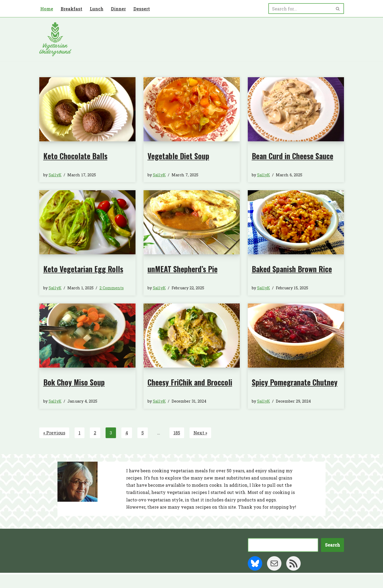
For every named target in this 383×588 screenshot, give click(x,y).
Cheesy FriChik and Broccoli (190, 382)
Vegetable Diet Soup (178, 156)
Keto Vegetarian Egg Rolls (83, 269)
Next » (200, 433)
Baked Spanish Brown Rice (292, 269)
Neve (45, 581)
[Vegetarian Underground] (55, 39)
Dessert (142, 9)
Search (332, 545)
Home (47, 9)
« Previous (54, 433)
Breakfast (71, 9)
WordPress (91, 581)
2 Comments (112, 288)
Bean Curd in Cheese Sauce (293, 156)
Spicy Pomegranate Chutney (295, 382)
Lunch (97, 9)
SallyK (55, 175)
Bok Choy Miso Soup (74, 382)
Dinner (118, 9)
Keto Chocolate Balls (75, 156)
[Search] (300, 9)
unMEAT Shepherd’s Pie (183, 269)
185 (177, 433)
